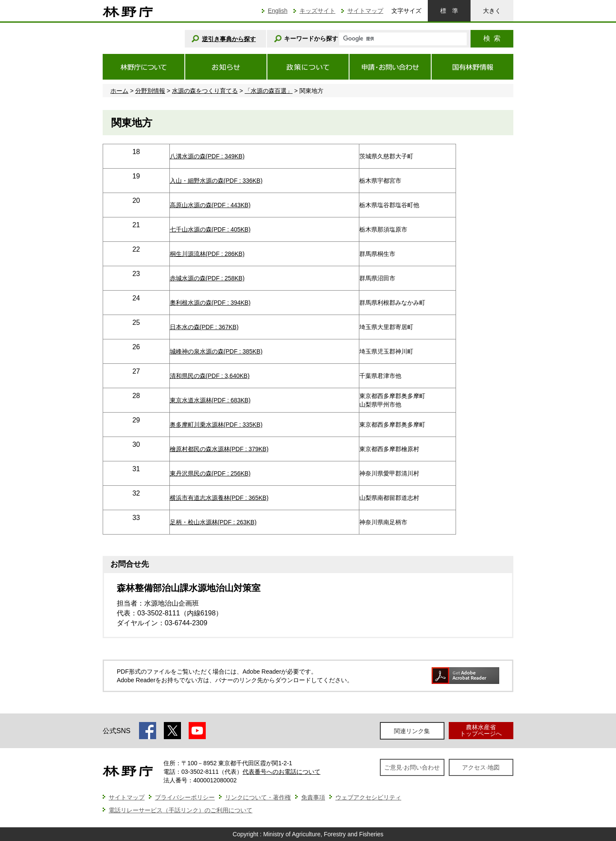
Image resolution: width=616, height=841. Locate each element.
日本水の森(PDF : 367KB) (204, 327)
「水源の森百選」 (269, 91)
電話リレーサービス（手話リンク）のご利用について (181, 810)
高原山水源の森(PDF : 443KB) (210, 205)
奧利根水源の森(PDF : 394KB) (210, 303)
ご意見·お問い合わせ (412, 767)
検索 (492, 38)
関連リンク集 (412, 731)
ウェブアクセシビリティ (368, 797)
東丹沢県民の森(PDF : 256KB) (210, 473)
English (278, 11)
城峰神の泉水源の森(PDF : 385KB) (216, 351)
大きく (492, 11)
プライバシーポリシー (185, 797)
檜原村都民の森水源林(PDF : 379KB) (219, 449)
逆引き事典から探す (229, 39)
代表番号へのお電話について (281, 772)
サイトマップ (365, 11)
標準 (449, 11)
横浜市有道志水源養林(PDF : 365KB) (219, 498)
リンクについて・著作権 (258, 797)
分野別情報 (150, 91)
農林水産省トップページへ (481, 730)
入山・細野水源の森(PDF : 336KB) (216, 181)
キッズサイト (317, 11)
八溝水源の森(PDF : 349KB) (207, 156)
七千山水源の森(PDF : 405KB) (210, 229)
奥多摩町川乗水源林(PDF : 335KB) (216, 425)
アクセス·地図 (481, 767)
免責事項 (313, 797)
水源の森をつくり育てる (205, 91)
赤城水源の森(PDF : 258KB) (207, 278)
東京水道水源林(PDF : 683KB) (210, 400)
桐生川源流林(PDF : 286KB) (207, 254)
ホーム (119, 91)
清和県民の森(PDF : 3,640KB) (210, 376)
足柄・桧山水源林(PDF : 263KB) (213, 522)
